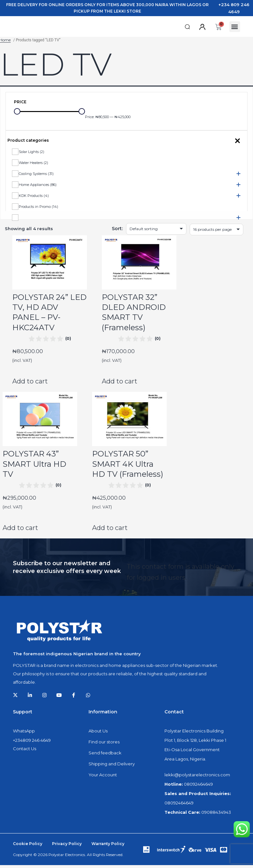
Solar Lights (32, 154)
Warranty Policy (108, 847)
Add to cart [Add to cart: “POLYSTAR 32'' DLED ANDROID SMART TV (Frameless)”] (120, 384)
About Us (98, 734)
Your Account (103, 778)
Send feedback (105, 756)
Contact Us (25, 751)
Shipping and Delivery (112, 767)
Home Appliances (38, 187)
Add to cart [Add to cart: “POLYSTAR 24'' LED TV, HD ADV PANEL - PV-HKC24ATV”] (30, 384)
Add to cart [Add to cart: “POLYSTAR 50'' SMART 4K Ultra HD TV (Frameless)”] (110, 531)
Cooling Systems (36, 176)
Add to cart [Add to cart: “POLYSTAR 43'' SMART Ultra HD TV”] (20, 531)
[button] (188, 28)
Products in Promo (38, 209)
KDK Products (34, 198)
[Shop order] (156, 231)
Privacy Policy (67, 847)
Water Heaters (33, 165)
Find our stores (104, 745)
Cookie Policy (28, 847)
